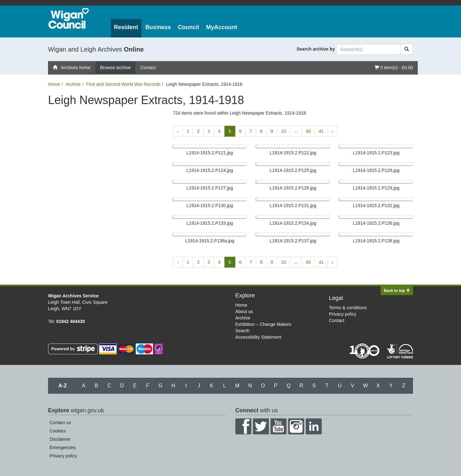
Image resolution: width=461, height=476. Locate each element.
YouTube (279, 426)
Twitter (261, 426)
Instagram (296, 426)
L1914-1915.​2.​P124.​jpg (210, 170)
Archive (73, 84)
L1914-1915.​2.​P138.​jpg (376, 241)
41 (321, 131)
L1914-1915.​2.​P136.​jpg (376, 223)
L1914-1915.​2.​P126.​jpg (376, 170)
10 (284, 131)
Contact (148, 68)
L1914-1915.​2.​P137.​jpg (293, 241)
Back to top (397, 291)
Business (158, 27)
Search (242, 331)
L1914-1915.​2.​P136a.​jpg (210, 241)
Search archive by (316, 49)
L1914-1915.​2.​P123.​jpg (376, 153)
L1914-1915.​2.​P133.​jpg (210, 223)
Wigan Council (69, 18)
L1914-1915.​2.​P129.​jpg (376, 188)
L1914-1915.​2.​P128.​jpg (293, 188)
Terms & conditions (348, 308)
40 (308, 131)
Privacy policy (343, 314)
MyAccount (222, 27)
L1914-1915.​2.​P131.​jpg (293, 206)
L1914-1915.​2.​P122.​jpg (293, 153)
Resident (126, 27)
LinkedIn (314, 426)
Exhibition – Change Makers (263, 324)
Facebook (243, 426)
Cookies (58, 431)
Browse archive (116, 68)
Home (54, 84)
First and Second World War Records (123, 84)
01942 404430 (71, 321)
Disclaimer (60, 439)
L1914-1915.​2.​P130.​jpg (210, 206)
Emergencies (63, 448)
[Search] (407, 49)
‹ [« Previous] (178, 131)
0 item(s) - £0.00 (394, 67)
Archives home (72, 68)
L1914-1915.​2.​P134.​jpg (293, 223)
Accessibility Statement (258, 337)
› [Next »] (332, 131)
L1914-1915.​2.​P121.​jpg (210, 153)
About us (244, 311)
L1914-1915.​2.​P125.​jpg (293, 170)
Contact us (60, 423)
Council (189, 27)
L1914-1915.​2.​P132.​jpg (376, 206)
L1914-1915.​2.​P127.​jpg (210, 188)
